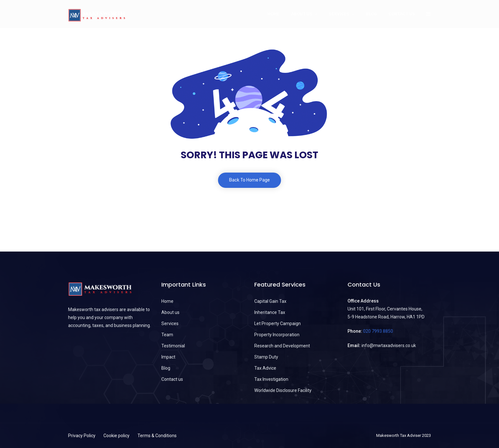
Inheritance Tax (270, 312)
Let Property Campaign (278, 324)
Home (273, 14)
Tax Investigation (271, 379)
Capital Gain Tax (270, 301)
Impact (168, 357)
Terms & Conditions (157, 436)
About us (170, 312)
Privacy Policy (82, 436)
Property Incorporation (277, 335)
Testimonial (173, 346)
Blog (371, 14)
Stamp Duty (266, 357)
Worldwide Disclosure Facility (283, 390)
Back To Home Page (250, 180)
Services (339, 14)
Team (167, 335)
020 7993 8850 (378, 331)
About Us (302, 14)
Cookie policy (116, 436)
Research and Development (282, 346)
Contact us (402, 14)
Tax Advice (265, 368)
